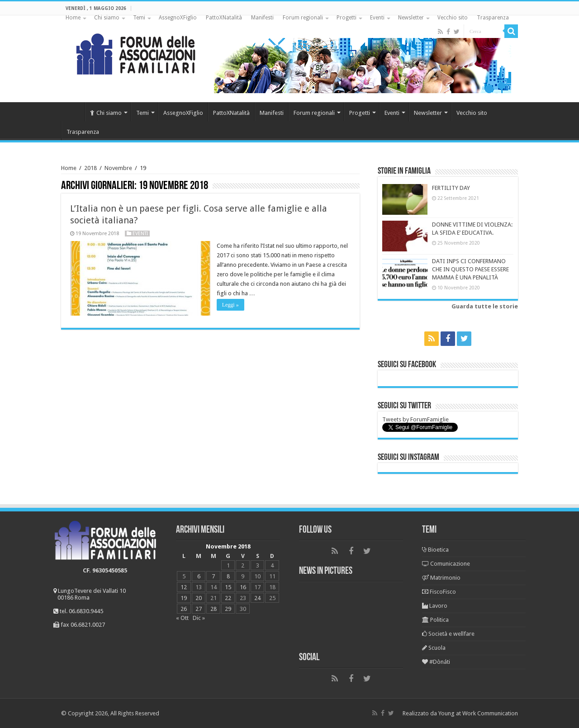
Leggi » (231, 305)
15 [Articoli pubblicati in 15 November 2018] (228, 587)
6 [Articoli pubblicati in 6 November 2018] (199, 576)
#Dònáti (436, 662)
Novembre (118, 168)
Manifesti (262, 18)
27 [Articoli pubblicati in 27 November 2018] (199, 609)
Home (73, 18)
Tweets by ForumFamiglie (415, 419)
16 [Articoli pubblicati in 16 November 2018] (243, 587)
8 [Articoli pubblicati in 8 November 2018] (228, 576)
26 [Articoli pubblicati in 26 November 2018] (184, 609)
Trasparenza (493, 18)
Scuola (434, 648)
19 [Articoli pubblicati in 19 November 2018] (184, 598)
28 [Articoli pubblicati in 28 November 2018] (214, 609)
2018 (90, 168)
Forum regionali (303, 18)
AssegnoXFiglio (178, 18)
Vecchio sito (453, 18)
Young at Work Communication (478, 713)
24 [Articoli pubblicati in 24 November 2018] (257, 598)
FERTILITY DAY (451, 188)
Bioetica (435, 550)
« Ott (182, 618)
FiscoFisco (439, 592)
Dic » (199, 618)
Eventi (377, 18)
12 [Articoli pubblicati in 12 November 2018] (184, 587)
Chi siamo (107, 18)
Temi (139, 18)
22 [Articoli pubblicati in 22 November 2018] (228, 598)
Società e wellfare (448, 634)
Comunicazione (446, 564)
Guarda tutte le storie (485, 306)
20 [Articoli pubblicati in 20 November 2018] (199, 598)
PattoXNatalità (224, 18)
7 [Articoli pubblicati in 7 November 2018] (213, 576)
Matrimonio (441, 578)
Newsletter (411, 18)
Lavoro (435, 606)
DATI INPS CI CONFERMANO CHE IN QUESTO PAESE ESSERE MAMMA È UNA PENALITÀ (470, 269)
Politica (435, 620)
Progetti (346, 18)
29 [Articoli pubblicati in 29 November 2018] (228, 609)
